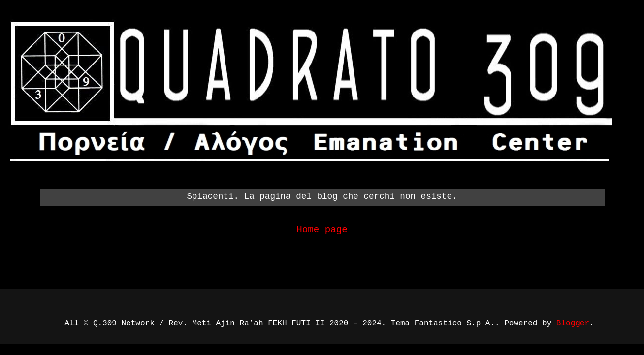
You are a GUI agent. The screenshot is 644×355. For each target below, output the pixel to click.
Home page (322, 230)
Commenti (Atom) (353, 259)
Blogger (573, 323)
